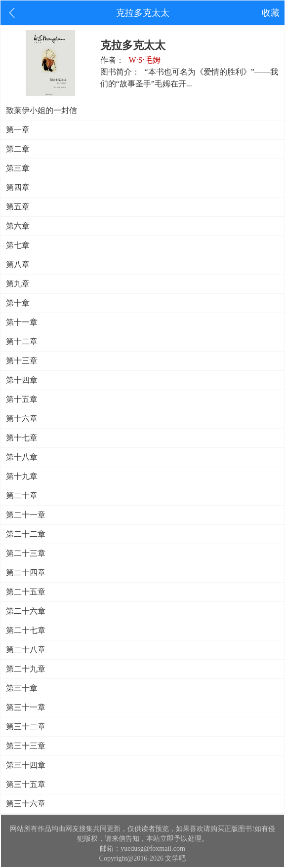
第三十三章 (26, 746)
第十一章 (22, 322)
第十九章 (22, 476)
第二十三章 (26, 553)
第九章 (18, 284)
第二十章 (22, 495)
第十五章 (22, 399)
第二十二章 (26, 534)
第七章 (18, 245)
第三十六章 (26, 804)
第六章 (18, 226)
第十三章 (22, 361)
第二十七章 (26, 630)
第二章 (18, 149)
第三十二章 (26, 727)
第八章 (18, 264)
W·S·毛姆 (145, 60)
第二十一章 (26, 515)
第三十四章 (26, 765)
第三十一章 (26, 707)
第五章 (18, 207)
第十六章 (22, 418)
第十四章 (22, 380)
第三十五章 (26, 784)
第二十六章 (26, 611)
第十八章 (22, 457)
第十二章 (22, 341)
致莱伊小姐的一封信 (41, 110)
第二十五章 (26, 592)
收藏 (271, 13)
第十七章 (22, 438)
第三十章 (22, 688)
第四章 (18, 187)
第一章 (18, 130)
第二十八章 (26, 650)
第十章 (18, 303)
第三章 (18, 168)
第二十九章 (26, 669)
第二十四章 (26, 572)
